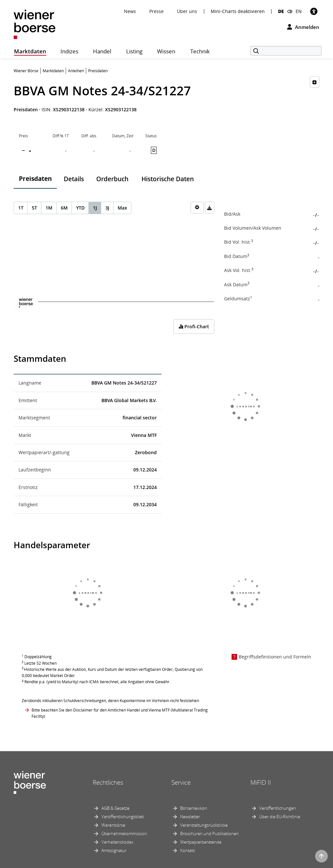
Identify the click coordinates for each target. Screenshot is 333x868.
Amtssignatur (114, 850)
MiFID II (261, 782)
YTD (80, 208)
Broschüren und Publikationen (209, 834)
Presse (156, 11)
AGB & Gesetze (115, 808)
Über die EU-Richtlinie (280, 817)
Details (74, 179)
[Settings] (197, 208)
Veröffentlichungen (278, 808)
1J (95, 208)
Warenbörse (113, 825)
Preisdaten (35, 179)
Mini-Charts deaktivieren (238, 11)
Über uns (187, 11)
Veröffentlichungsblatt (123, 817)
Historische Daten (168, 179)
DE (281, 11)
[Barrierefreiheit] (314, 11)
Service (181, 782)
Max (122, 208)
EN (299, 11)
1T (21, 208)
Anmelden (303, 27)
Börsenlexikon (194, 808)
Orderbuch (112, 179)
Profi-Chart (194, 326)
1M (49, 208)
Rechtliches (108, 782)
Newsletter (190, 817)
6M (64, 208)
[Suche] (286, 51)
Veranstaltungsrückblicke (204, 825)
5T (34, 208)
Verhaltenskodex (117, 842)
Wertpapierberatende (201, 842)
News (130, 11)
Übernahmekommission (124, 834)
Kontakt (187, 850)
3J (107, 208)
